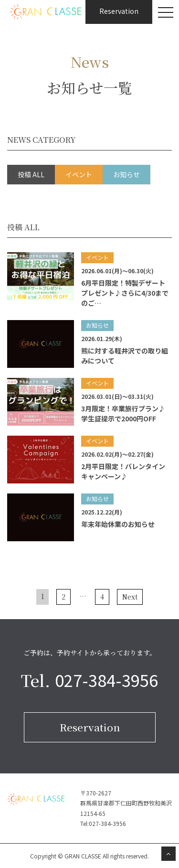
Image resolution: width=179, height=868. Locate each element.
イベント (79, 174)
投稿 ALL (31, 174)
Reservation (90, 727)
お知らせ (126, 174)
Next (130, 597)
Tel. (89, 680)
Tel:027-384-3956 (103, 823)
